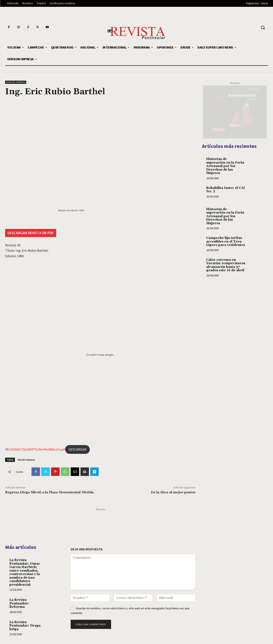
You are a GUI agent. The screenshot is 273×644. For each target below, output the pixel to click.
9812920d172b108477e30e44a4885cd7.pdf (35, 449)
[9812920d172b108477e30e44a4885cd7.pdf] (100, 355)
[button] (263, 27)
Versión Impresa (26, 460)
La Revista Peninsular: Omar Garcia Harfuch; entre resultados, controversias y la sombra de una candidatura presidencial (25, 572)
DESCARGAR (77, 449)
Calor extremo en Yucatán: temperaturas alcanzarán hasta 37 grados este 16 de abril (226, 265)
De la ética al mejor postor (173, 492)
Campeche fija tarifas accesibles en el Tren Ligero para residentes (226, 241)
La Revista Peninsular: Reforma (19, 603)
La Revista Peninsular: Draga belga (25, 626)
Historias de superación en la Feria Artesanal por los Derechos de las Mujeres (225, 166)
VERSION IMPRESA (16, 82)
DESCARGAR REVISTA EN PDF (31, 233)
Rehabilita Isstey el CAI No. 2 (226, 190)
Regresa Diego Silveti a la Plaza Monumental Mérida (49, 492)
